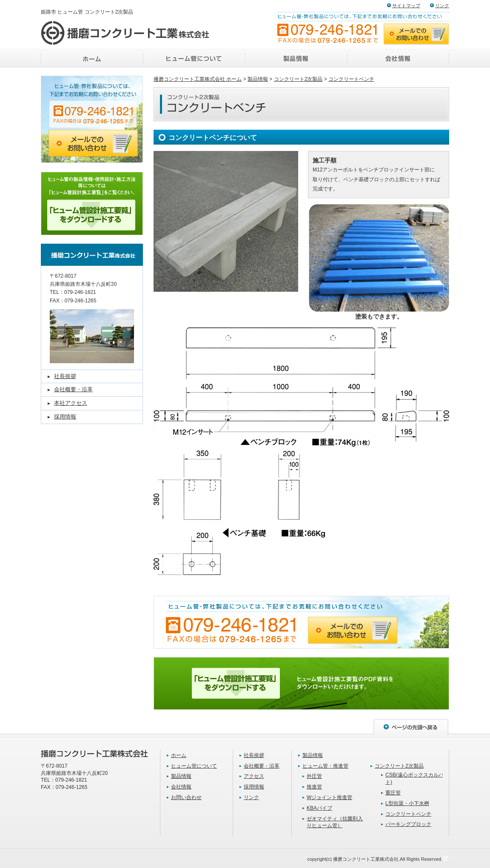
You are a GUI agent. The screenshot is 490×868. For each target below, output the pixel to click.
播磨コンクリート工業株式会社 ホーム (198, 79)
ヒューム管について (194, 766)
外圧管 (314, 776)
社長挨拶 (65, 376)
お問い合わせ (186, 797)
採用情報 (65, 417)
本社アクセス (71, 403)
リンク (442, 6)
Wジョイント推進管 (329, 797)
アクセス (254, 776)
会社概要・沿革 (73, 389)
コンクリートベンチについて (213, 138)
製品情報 (258, 79)
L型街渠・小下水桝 (407, 803)
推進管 (314, 787)
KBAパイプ (319, 808)
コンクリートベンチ (351, 79)
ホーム (179, 755)
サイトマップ (406, 6)
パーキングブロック (408, 824)
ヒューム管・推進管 (325, 766)
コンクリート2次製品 (298, 79)
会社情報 (181, 787)
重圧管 (393, 793)
